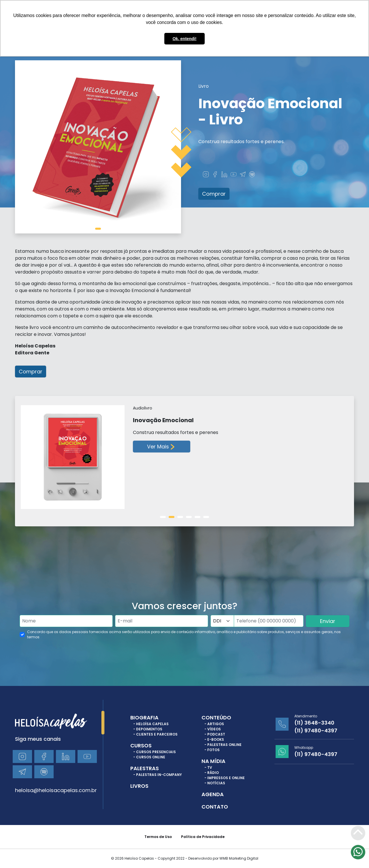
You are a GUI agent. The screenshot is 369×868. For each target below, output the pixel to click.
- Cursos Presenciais (155, 752)
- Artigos (214, 724)
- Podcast (215, 734)
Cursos (141, 746)
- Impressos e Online (225, 778)
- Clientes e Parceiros (155, 734)
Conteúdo (216, 718)
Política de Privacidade (203, 837)
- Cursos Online (149, 757)
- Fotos (212, 750)
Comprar (214, 194)
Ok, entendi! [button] (184, 39)
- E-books (214, 739)
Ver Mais (162, 447)
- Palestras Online (223, 745)
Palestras (145, 768)
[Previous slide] (24, 461)
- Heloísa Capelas (151, 724)
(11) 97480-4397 (316, 730)
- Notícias (215, 783)
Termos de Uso (158, 837)
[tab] (98, 229)
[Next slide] (340, 461)
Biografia (144, 718)
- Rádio (212, 773)
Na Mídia (213, 761)
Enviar (328, 621)
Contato (215, 807)
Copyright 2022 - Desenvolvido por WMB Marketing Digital (208, 858)
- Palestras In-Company (158, 775)
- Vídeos (213, 729)
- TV (208, 767)
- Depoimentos (148, 729)
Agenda (213, 794)
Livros (139, 786)
